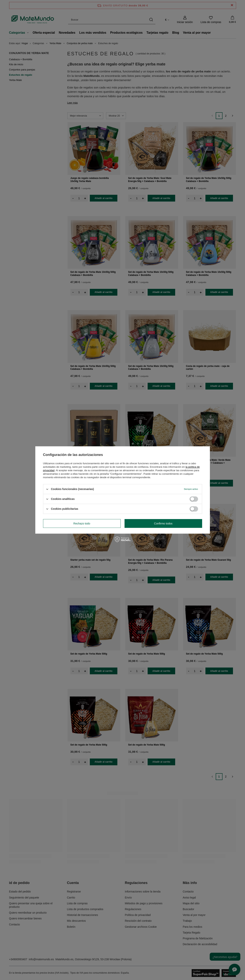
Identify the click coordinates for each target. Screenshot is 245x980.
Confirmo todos (163, 523)
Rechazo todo (82, 523)
